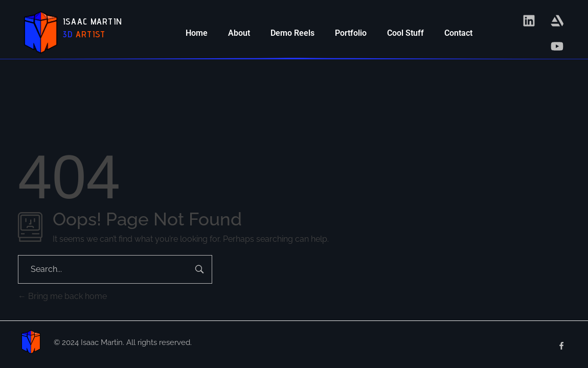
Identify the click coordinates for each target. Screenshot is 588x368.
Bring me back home (62, 296)
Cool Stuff (405, 33)
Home (197, 33)
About (239, 33)
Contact (458, 33)
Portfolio (351, 33)
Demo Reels (292, 33)
